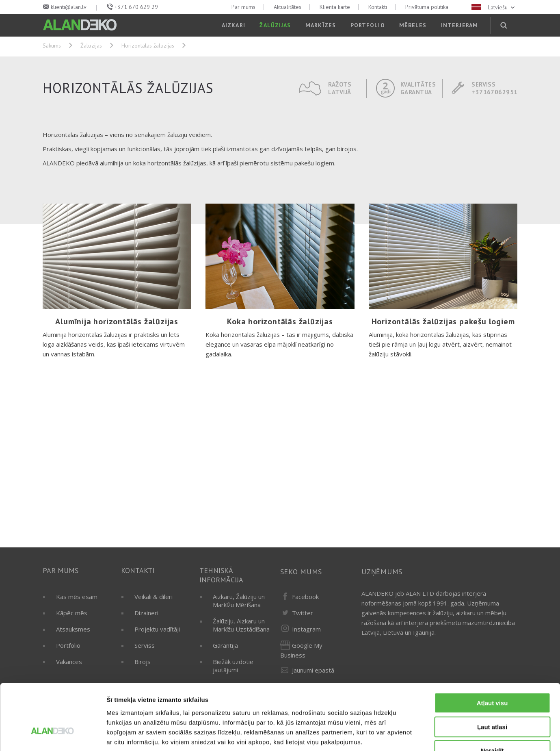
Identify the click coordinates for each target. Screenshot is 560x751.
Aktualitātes (288, 7)
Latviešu (494, 7)
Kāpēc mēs (72, 613)
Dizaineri (146, 613)
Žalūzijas (275, 25)
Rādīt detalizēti (442, 735)
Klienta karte (335, 7)
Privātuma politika (427, 7)
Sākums (52, 46)
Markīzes (321, 25)
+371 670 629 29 (136, 7)
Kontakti (378, 7)
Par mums (243, 7)
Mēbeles (413, 25)
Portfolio (368, 25)
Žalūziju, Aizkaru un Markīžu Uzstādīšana (241, 625)
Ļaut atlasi (492, 676)
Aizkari (234, 25)
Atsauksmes (73, 629)
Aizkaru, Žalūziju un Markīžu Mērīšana (239, 601)
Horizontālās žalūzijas (148, 46)
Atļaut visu (492, 652)
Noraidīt (492, 699)
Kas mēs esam (77, 597)
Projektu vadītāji (157, 629)
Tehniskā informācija (221, 575)
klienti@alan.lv (69, 7)
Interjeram (459, 25)
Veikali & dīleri (154, 597)
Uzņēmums (382, 572)
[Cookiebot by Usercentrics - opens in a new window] (53, 735)
